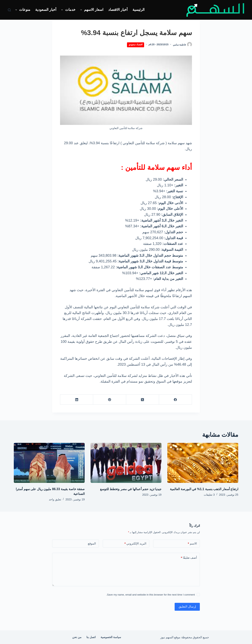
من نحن (77, 637)
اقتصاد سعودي (136, 45)
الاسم (192, 544)
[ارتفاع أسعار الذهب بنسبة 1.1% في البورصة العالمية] (203, 463)
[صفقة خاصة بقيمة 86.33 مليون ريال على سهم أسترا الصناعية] (49, 463)
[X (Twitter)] (142, 400)
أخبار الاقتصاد (118, 10)
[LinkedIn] (76, 400)
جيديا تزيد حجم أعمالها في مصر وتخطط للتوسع (131, 489)
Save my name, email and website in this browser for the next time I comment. (151, 595)
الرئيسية (139, 10)
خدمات (68, 10)
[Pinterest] (109, 400)
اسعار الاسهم (91, 10)
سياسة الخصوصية (111, 637)
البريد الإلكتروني (135, 544)
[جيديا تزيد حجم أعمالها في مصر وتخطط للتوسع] (126, 463)
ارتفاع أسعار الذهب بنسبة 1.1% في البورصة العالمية (204, 489)
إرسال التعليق (187, 606)
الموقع (92, 543)
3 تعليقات (209, 495)
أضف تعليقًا (189, 558)
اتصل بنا (91, 637)
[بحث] (9, 10)
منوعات (22, 10)
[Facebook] (175, 400)
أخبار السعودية (46, 10)
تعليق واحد (55, 499)
